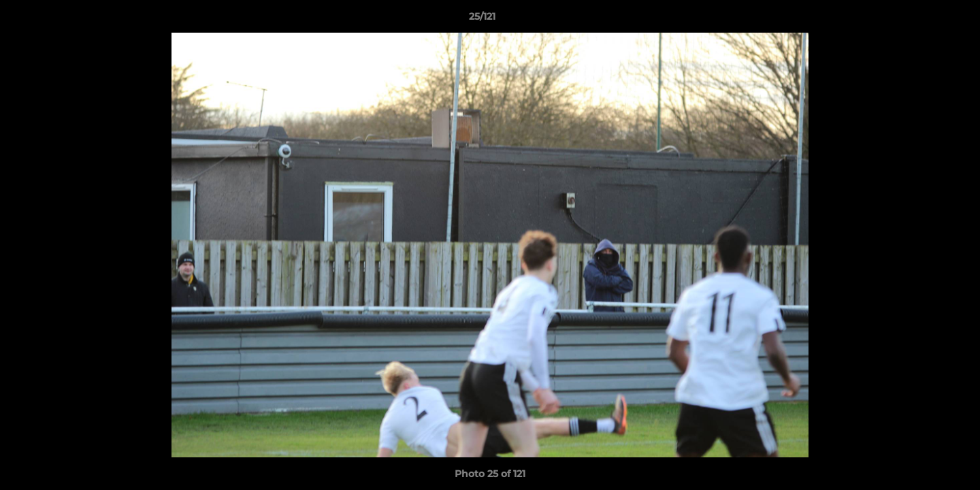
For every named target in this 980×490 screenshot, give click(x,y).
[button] (923, 20)
